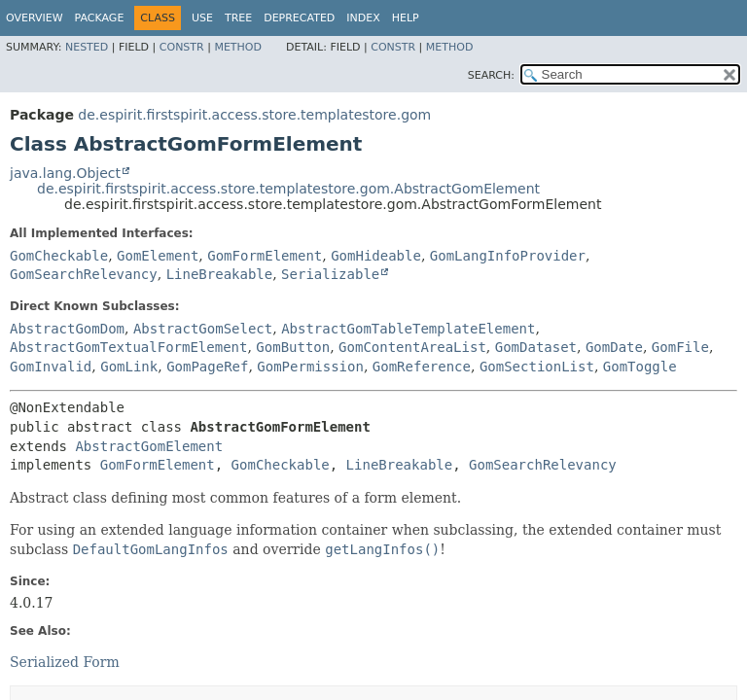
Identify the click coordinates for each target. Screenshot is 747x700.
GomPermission (310, 367)
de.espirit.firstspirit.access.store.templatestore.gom (254, 115)
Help (406, 18)
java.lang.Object (65, 173)
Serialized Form (65, 662)
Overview (35, 18)
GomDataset (536, 347)
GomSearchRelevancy (84, 274)
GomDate (614, 347)
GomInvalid (51, 367)
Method (238, 47)
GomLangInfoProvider (508, 256)
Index (363, 18)
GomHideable (376, 256)
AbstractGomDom (67, 329)
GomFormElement (265, 256)
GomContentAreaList (412, 347)
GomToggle (640, 367)
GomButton (293, 347)
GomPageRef (207, 367)
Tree (238, 18)
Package (100, 18)
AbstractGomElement (149, 446)
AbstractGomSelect (203, 329)
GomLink (129, 367)
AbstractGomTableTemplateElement (408, 329)
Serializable (330, 274)
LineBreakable (220, 274)
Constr (182, 47)
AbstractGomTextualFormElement (128, 347)
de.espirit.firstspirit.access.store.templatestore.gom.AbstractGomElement (288, 189)
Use (202, 18)
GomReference (422, 367)
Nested (87, 47)
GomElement (158, 256)
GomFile (680, 347)
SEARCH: (491, 75)
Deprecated (299, 18)
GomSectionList (537, 367)
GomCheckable (59, 256)
